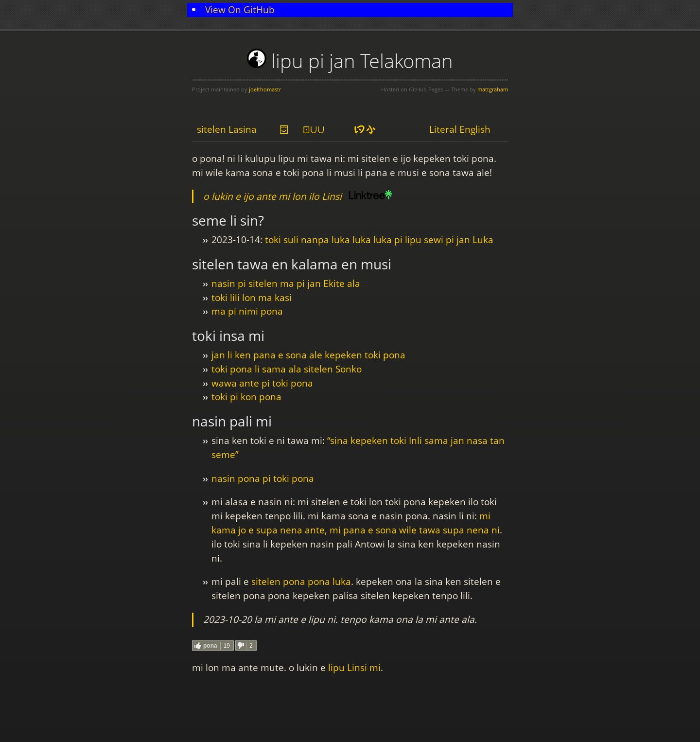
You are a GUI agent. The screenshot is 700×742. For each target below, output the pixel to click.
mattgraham (493, 89)
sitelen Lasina (227, 129)
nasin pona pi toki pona (263, 478)
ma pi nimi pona (247, 311)
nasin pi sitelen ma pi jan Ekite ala (286, 283)
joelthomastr (265, 89)
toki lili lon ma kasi (252, 297)
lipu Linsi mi (354, 667)
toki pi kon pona (246, 397)
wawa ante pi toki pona (262, 383)
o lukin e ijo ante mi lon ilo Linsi (272, 196)
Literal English (460, 129)
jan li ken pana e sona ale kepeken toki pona (308, 355)
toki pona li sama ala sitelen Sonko (287, 369)
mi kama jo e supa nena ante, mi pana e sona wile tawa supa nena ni (356, 523)
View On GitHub (240, 9)
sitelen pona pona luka (301, 581)
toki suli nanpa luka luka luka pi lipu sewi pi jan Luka (379, 239)
